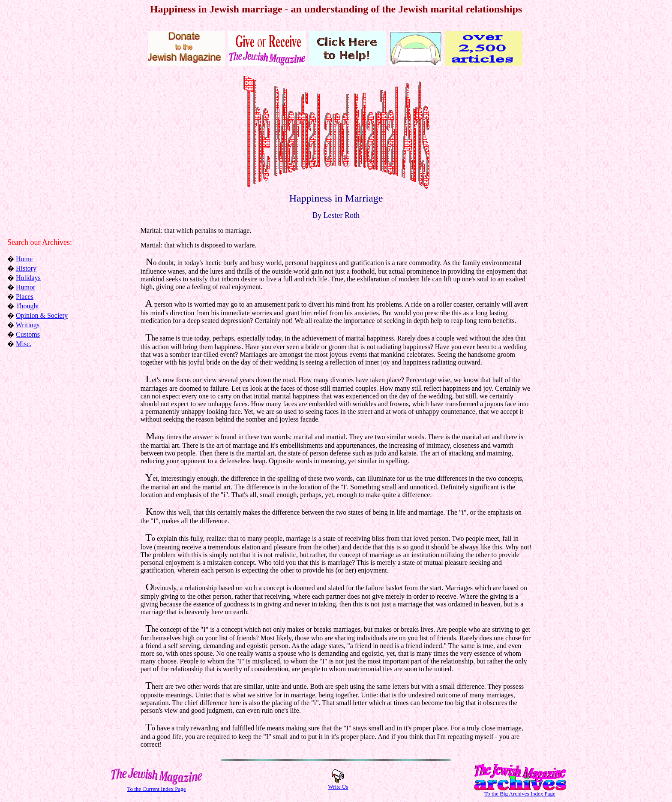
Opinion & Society (42, 315)
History (26, 268)
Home (24, 259)
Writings (28, 325)
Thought (27, 306)
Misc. (24, 344)
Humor (25, 287)
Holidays (28, 278)
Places (25, 297)
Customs (28, 334)
